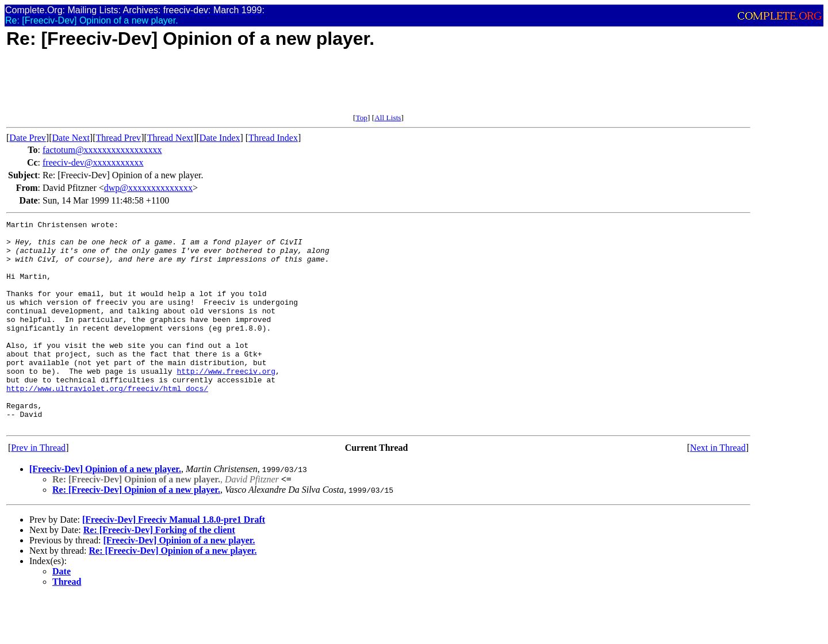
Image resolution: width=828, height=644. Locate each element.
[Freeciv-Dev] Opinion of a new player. (105, 510)
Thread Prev (118, 138)
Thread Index (273, 138)
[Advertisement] (216, 87)
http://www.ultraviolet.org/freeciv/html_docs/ (107, 423)
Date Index (220, 138)
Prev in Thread (38, 489)
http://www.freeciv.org (226, 402)
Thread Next (170, 138)
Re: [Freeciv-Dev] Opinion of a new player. (136, 531)
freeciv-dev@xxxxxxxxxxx (93, 162)
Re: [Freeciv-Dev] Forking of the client (159, 571)
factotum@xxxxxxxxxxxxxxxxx (102, 150)
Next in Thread (718, 489)
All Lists (388, 118)
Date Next (71, 138)
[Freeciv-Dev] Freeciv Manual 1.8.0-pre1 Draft (174, 561)
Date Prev (28, 138)
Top (361, 118)
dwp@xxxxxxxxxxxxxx (148, 188)
